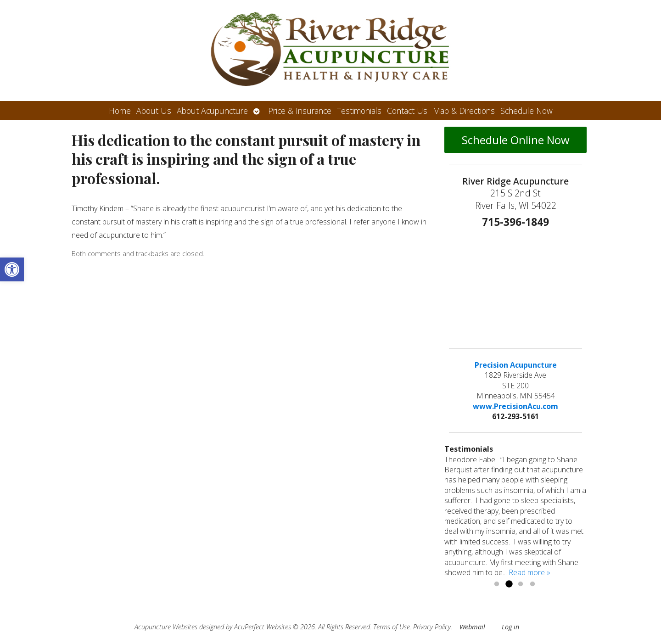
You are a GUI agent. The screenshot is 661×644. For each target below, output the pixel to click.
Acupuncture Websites (166, 627)
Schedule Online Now (516, 140)
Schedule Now (527, 111)
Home (120, 111)
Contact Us (407, 111)
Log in (510, 627)
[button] (12, 269)
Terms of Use (392, 627)
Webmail (472, 627)
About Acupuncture (212, 111)
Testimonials (359, 111)
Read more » (529, 572)
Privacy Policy (432, 627)
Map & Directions (464, 111)
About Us (154, 111)
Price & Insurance (300, 111)
